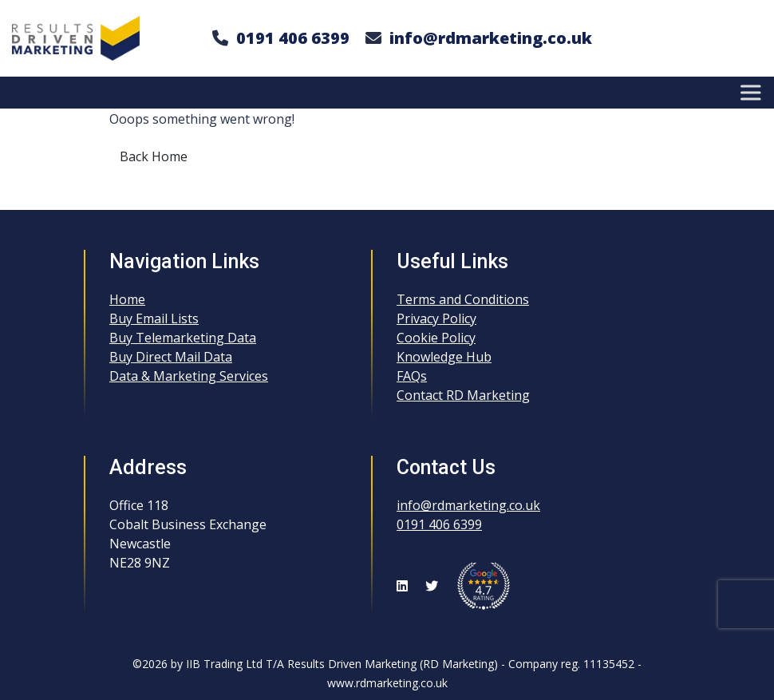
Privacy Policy (436, 318)
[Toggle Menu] (753, 92)
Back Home (154, 156)
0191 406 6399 (293, 38)
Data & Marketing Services (189, 376)
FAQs (412, 376)
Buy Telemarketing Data (183, 338)
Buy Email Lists (154, 318)
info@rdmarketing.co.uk (491, 38)
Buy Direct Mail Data (171, 357)
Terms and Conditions (463, 299)
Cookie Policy (436, 338)
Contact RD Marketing (463, 395)
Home (127, 299)
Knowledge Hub (444, 357)
